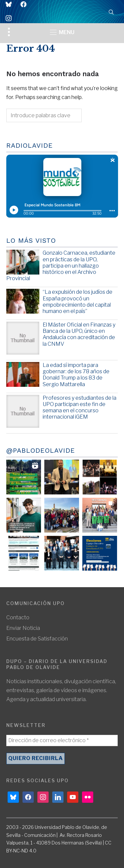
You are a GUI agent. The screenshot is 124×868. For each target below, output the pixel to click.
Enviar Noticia (23, 628)
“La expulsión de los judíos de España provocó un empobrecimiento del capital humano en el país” (78, 302)
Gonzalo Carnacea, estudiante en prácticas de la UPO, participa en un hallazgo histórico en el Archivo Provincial (61, 266)
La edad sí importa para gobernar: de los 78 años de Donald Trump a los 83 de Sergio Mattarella (76, 375)
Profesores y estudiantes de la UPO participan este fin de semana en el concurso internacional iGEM (80, 408)
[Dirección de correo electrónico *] (62, 740)
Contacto (18, 617)
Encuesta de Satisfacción (37, 639)
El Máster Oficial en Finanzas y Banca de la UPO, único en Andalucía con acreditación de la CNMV (79, 334)
